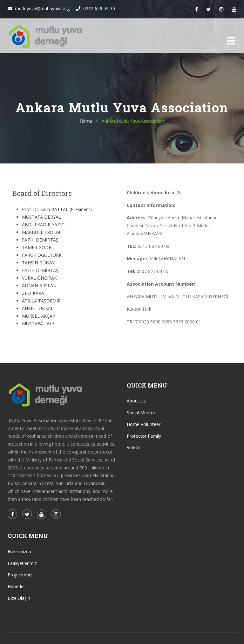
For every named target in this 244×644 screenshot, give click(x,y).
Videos (134, 447)
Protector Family (144, 436)
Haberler (16, 586)
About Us (136, 401)
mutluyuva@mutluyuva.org (42, 8)
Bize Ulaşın (19, 598)
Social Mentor (141, 412)
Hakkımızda (19, 551)
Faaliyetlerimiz (22, 563)
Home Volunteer (144, 424)
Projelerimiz (20, 575)
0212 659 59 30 (98, 8)
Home (86, 121)
